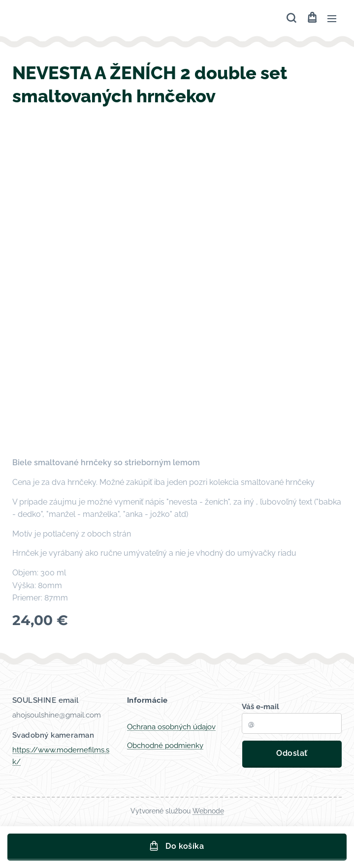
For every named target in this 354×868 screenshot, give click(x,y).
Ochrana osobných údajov (171, 727)
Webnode (208, 811)
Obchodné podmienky (165, 746)
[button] (291, 18)
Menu (332, 19)
